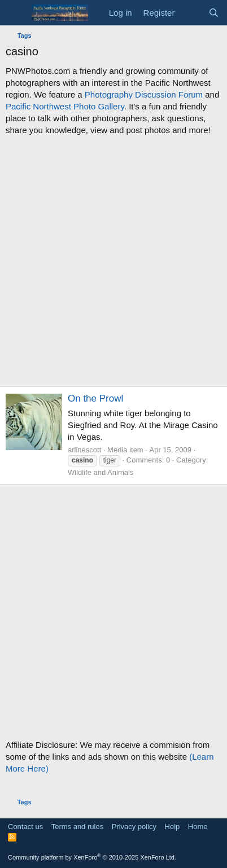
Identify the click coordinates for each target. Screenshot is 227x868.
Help (173, 827)
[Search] (214, 13)
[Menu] (16, 13)
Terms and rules (77, 827)
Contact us (25, 827)
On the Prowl (95, 398)
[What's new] (191, 13)
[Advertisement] (114, 261)
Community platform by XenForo (92, 857)
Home (198, 827)
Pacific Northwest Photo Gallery (65, 106)
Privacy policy (134, 827)
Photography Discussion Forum (144, 94)
